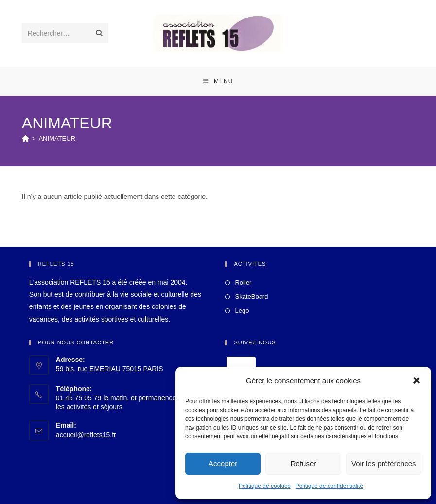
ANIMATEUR (57, 138)
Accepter (223, 463)
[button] (417, 380)
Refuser (304, 463)
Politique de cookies (265, 486)
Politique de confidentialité (329, 486)
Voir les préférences (384, 463)
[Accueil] (26, 138)
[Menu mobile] (218, 81)
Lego (242, 311)
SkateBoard (251, 297)
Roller (243, 282)
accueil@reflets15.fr (86, 435)
